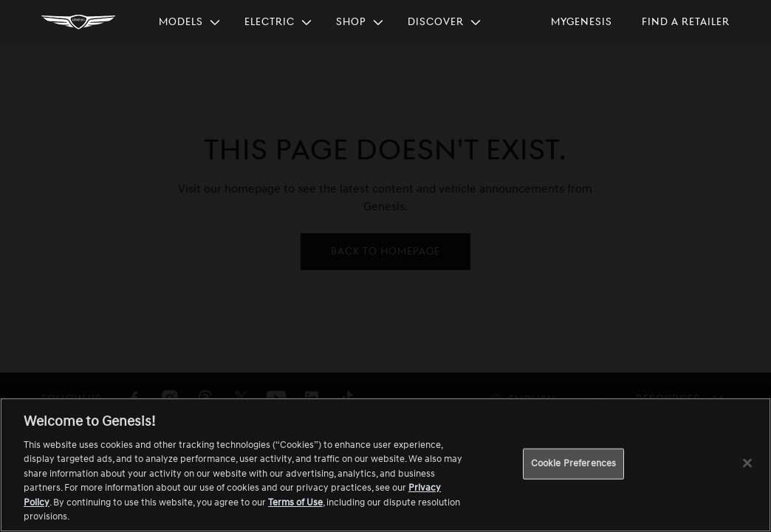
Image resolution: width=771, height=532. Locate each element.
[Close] (747, 463)
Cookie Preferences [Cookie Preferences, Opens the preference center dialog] (573, 463)
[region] (385, 465)
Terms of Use (295, 502)
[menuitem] (190, 22)
